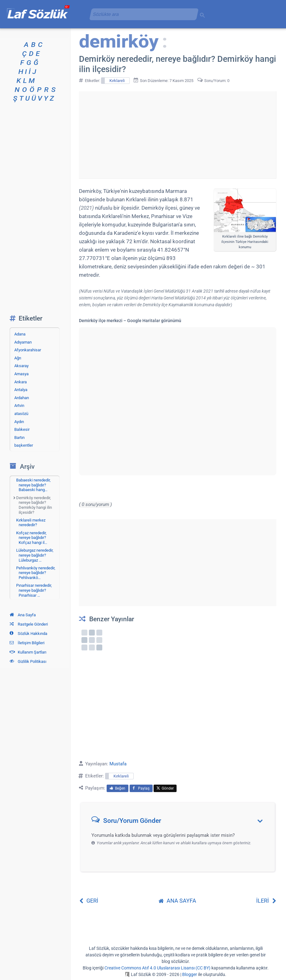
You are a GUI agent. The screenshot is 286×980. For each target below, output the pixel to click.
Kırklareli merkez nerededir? (31, 523)
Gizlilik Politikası (28, 661)
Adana (20, 334)
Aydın (19, 422)
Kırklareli (117, 81)
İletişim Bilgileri (27, 643)
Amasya (21, 374)
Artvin (19, 406)
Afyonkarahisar (28, 350)
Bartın (19, 438)
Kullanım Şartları (28, 652)
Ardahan (22, 398)
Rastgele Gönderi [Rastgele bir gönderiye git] (29, 624)
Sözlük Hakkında (28, 634)
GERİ (89, 901)
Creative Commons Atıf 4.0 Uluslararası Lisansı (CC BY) (157, 968)
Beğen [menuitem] (118, 788)
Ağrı (18, 358)
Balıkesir (22, 429)
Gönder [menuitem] (165, 788)
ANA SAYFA (177, 901)
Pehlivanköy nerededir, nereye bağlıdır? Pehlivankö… (36, 573)
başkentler (24, 445)
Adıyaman (23, 342)
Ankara (21, 382)
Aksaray (21, 366)
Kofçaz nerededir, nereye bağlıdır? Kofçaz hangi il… (32, 538)
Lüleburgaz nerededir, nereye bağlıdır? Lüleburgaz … (35, 555)
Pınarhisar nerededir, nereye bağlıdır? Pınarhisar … (34, 590)
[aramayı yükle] (141, 14)
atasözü (21, 414)
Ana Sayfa (23, 615)
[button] (180, 822)
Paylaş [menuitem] (141, 788)
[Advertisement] (178, 135)
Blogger (190, 974)
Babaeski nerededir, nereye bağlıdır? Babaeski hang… (33, 485)
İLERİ (266, 901)
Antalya (21, 390)
